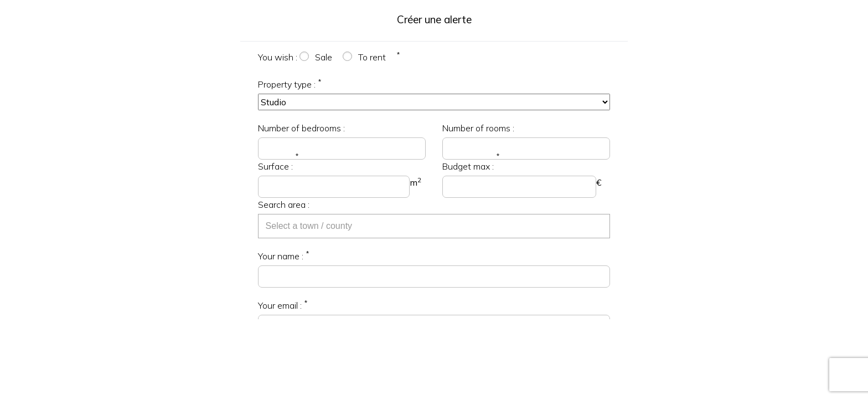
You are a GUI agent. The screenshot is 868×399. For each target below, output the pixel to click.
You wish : (278, 57)
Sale (324, 57)
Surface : (275, 166)
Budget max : (468, 166)
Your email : (280, 305)
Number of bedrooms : (301, 128)
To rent (372, 57)
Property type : (287, 84)
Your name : (281, 256)
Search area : (284, 204)
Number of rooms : (478, 128)
